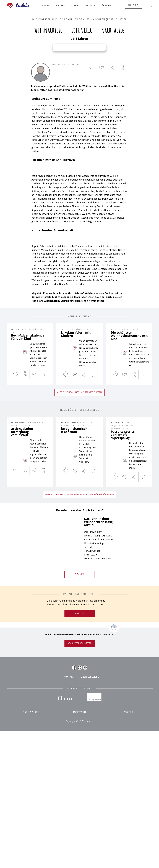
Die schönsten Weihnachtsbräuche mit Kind (129, 473)
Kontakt (69, 814)
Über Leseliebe (90, 814)
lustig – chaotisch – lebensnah (75, 567)
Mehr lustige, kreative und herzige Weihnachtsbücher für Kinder (80, 632)
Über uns (107, 6)
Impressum (79, 849)
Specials (90, 6)
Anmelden (79, 750)
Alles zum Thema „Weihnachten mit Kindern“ (79, 529)
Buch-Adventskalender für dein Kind (29, 474)
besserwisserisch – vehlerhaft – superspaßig (125, 572)
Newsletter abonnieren (80, 780)
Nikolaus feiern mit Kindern (76, 471)
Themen (45, 6)
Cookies (128, 849)
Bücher (60, 6)
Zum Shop (79, 711)
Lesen (75, 6)
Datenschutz (31, 849)
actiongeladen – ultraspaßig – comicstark (23, 569)
